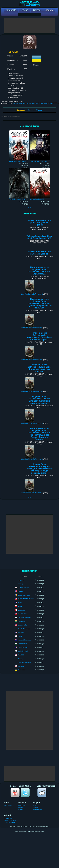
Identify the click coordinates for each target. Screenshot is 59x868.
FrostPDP (21, 655)
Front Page (8, 805)
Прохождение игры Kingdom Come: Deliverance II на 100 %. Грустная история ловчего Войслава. (39, 303)
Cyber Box (21, 621)
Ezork (20, 602)
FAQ (34, 805)
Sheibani (21, 666)
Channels (22, 805)
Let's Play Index (9, 822)
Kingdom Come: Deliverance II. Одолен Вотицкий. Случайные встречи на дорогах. (39, 400)
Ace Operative (22, 614)
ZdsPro (20, 591)
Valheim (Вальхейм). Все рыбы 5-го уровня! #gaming (39, 223)
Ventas (20, 606)
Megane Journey (23, 587)
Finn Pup (21, 580)
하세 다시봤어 (23, 651)
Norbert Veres (22, 644)
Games (39, 110)
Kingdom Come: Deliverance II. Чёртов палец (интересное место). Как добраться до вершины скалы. (39, 469)
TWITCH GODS (23, 647)
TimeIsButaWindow (24, 663)
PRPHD (20, 584)
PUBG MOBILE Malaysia (26, 599)
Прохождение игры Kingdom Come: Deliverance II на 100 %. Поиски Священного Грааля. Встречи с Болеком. (39, 434)
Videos (31, 110)
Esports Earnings (10, 820)
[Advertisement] (30, 26)
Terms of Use (37, 809)
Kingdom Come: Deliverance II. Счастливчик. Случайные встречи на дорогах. (39, 336)
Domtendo (21, 670)
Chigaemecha (22, 625)
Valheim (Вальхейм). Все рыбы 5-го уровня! (39, 253)
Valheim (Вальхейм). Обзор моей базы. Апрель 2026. (39, 237)
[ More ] (29, 207)
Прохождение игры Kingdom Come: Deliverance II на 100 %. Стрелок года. (39, 271)
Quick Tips (21, 610)
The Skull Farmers (24, 629)
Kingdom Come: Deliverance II (32, 294)
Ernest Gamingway (24, 595)
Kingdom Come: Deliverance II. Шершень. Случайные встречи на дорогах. (39, 368)
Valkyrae (21, 632)
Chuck (20, 636)
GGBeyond (8, 818)
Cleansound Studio (24, 617)
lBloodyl (20, 659)
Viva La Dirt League (24, 640)
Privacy (35, 807)
